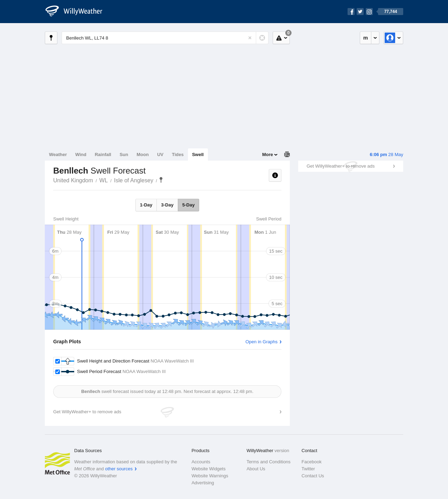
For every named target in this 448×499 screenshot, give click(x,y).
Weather (58, 154)
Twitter (308, 469)
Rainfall (103, 154)
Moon (143, 154)
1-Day (146, 205)
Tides (178, 154)
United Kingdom (73, 180)
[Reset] (250, 38)
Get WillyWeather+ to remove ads (341, 166)
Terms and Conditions (268, 462)
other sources (119, 469)
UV (160, 154)
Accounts (201, 462)
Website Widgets (208, 469)
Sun (124, 154)
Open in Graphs (261, 342)
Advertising (203, 483)
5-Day (188, 205)
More (268, 154)
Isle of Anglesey (134, 180)
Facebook (312, 462)
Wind (81, 154)
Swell (198, 154)
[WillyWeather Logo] (78, 12)
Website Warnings (210, 476)
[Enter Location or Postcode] (165, 38)
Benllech (161, 180)
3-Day (167, 205)
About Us (256, 469)
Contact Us (313, 476)
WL (104, 180)
